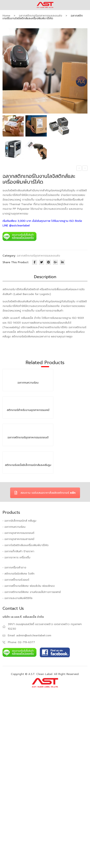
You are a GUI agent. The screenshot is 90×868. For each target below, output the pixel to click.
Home (6, 16)
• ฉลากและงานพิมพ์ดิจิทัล (17, 769)
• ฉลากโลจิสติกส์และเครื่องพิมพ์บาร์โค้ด (26, 716)
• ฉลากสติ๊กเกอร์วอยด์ (16, 751)
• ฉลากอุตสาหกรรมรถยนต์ (18, 704)
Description (45, 277)
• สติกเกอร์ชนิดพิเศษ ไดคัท (18, 744)
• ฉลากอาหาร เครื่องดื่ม (16, 728)
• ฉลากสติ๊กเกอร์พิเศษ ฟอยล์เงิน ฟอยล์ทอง (29, 757)
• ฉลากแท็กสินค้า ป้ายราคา (18, 722)
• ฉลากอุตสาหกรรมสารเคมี (18, 710)
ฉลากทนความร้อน (79, 169)
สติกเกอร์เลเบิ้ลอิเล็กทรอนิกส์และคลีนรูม (28, 636)
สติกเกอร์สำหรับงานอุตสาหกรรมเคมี (28, 496)
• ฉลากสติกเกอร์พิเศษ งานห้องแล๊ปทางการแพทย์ (32, 763)
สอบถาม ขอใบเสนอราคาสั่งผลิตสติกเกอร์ (45, 664)
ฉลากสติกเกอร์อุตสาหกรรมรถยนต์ (85, 169)
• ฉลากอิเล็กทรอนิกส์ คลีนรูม (19, 691)
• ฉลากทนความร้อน (14, 698)
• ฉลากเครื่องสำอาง (14, 738)
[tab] (45, 277)
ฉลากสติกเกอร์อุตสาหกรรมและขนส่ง (40, 16)
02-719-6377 (26, 813)
